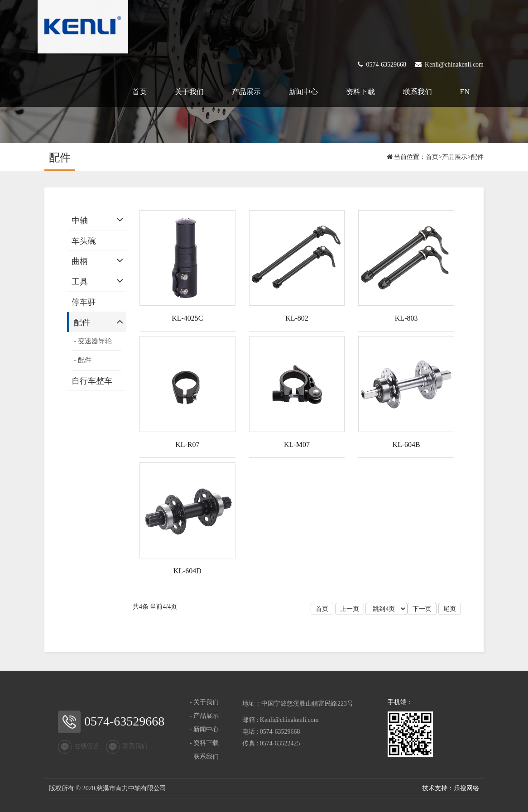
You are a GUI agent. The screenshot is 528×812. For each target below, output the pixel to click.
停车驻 (84, 302)
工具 (80, 282)
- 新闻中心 (204, 729)
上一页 (350, 609)
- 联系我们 (204, 757)
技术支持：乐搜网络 (451, 788)
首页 (139, 92)
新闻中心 (303, 92)
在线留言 (79, 747)
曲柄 (80, 261)
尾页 (450, 609)
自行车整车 (92, 381)
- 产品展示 (204, 716)
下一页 (422, 609)
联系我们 (418, 92)
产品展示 (246, 92)
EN (465, 92)
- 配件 (83, 360)
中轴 (80, 221)
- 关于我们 (204, 702)
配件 (477, 157)
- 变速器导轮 (93, 341)
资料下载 (360, 92)
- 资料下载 (204, 743)
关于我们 (189, 92)
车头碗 (84, 241)
